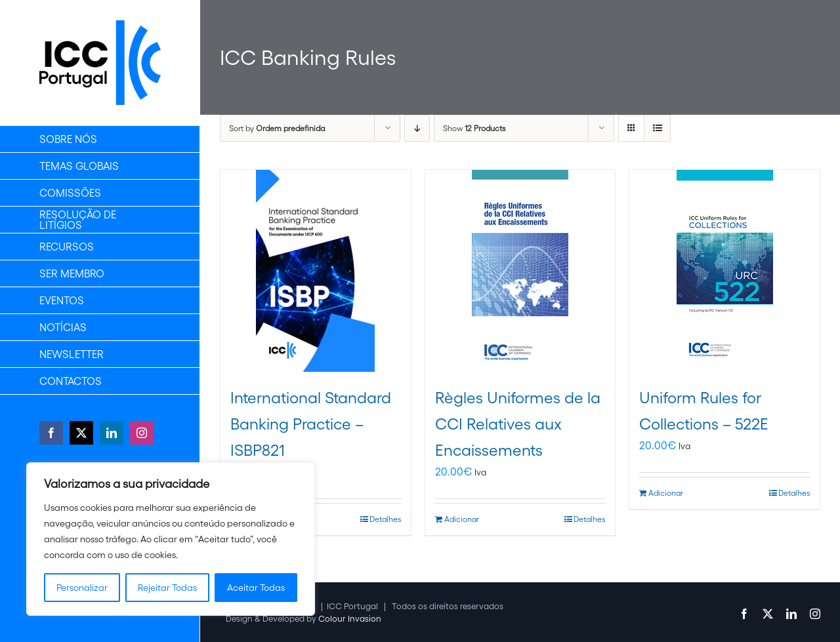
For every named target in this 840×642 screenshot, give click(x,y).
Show (474, 128)
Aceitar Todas (256, 588)
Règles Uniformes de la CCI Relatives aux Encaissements (518, 424)
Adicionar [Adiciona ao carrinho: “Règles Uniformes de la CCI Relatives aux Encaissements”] (462, 519)
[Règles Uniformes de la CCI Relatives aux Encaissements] (520, 271)
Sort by (277, 128)
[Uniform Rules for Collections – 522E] (724, 271)
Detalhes (385, 519)
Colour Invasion (350, 619)
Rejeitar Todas (167, 588)
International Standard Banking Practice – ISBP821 (311, 424)
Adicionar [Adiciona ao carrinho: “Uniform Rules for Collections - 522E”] (666, 493)
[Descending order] (417, 128)
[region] (171, 539)
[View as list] (657, 128)
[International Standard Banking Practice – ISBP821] (316, 271)
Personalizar (82, 588)
